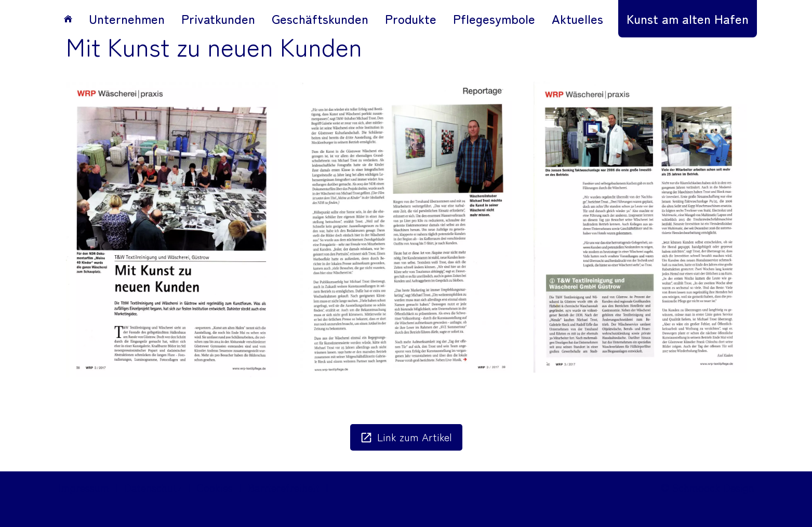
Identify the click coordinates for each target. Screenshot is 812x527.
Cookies (215, 487)
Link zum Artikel (406, 437)
